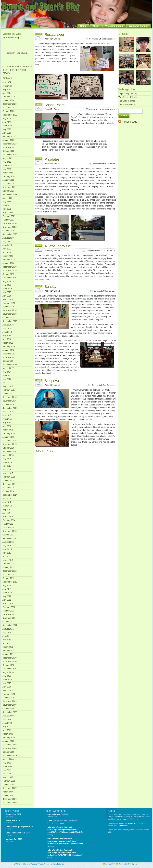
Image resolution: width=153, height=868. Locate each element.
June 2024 (7, 86)
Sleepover (52, 381)
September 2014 (10, 495)
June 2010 (7, 680)
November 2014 (9, 488)
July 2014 (7, 502)
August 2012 (8, 585)
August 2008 (8, 759)
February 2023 (9, 137)
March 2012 (8, 604)
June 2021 (7, 205)
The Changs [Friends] (128, 97)
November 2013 (9, 531)
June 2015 (7, 462)
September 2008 (10, 756)
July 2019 (7, 285)
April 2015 (7, 470)
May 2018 (7, 336)
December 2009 (9, 701)
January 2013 (8, 567)
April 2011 (7, 643)
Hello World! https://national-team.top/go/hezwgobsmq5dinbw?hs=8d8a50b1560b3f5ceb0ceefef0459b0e (65, 841)
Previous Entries (45, 451)
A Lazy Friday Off (57, 246)
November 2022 (9, 147)
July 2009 (7, 719)
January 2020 (8, 263)
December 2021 (9, 184)
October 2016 (8, 404)
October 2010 (8, 665)
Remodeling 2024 (13, 814)
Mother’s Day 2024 (14, 839)
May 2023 (7, 129)
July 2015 (7, 459)
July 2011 (7, 633)
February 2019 (9, 303)
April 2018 (7, 339)
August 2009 (8, 716)
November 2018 (9, 314)
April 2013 (7, 557)
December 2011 (9, 614)
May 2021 (7, 209)
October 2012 (8, 578)
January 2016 (8, 437)
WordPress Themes (136, 823)
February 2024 (9, 97)
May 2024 (7, 90)
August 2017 (8, 368)
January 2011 (8, 654)
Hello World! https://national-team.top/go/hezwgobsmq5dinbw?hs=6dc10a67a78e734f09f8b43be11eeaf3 (65, 853)
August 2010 (8, 672)
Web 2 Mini (129, 819)
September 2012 (10, 582)
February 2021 (9, 216)
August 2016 (8, 412)
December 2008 (9, 745)
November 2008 (9, 748)
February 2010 (9, 694)
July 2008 (7, 763)
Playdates (52, 159)
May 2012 (7, 596)
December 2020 (9, 223)
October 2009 (8, 709)
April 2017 (7, 383)
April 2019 (7, 296)
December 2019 (9, 267)
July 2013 (7, 546)
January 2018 (8, 350)
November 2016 (9, 401)
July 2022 (7, 162)
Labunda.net (123, 826)
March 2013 (8, 560)
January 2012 (8, 611)
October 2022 (8, 151)
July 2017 (7, 372)
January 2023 (8, 140)
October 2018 (8, 318)
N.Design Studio (138, 817)
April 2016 (7, 426)
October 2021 (8, 191)
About (96, 26)
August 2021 (8, 198)
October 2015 (8, 448)
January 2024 (8, 100)
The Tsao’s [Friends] (127, 104)
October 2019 (8, 274)
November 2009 (9, 705)
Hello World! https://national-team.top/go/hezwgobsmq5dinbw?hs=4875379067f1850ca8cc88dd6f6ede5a (65, 830)
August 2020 (8, 238)
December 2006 (9, 799)
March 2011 (8, 647)
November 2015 (9, 444)
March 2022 (8, 173)
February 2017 (9, 390)
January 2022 (8, 180)
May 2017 (7, 379)
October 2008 (8, 752)
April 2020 (7, 252)
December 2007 (9, 788)
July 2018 (7, 328)
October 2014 (8, 491)
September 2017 (10, 365)
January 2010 (8, 698)
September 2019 (10, 278)
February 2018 (9, 347)
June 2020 (7, 245)
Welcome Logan (114, 26)
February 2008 (9, 781)
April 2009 (7, 730)
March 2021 (8, 213)
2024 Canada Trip (13, 820)
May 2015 (7, 466)
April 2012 (7, 600)
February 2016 (9, 433)
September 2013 (10, 538)
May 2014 (7, 509)
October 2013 (8, 535)
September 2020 (10, 234)
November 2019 (9, 271)
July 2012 (7, 589)
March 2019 (8, 299)
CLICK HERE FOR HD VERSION (17, 66)
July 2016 (7, 415)
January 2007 (8, 795)
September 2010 (10, 669)
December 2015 (9, 441)
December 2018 (9, 310)
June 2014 (7, 506)
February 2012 (9, 607)
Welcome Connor (138, 26)
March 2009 (8, 734)
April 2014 (7, 513)
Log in (137, 864)
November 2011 (9, 618)
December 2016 (9, 397)
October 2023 (8, 111)
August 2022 (8, 158)
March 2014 (8, 517)
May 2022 (7, 169)
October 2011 (8, 622)
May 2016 (7, 423)
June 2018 (7, 332)
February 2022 (9, 176)
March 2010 (8, 690)
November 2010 (9, 661)
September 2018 (10, 321)
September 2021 (10, 194)
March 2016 (8, 430)
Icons (26, 864)
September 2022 (10, 155)
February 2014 (9, 520)
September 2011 (10, 625)
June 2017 (7, 376)
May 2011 (7, 640)
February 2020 (9, 260)
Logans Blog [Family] (128, 94)
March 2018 (8, 343)
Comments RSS (124, 864)
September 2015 (10, 452)
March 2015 (8, 473)
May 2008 (7, 770)
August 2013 (8, 542)
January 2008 (8, 785)
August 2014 (8, 499)
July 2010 (7, 676)
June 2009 (7, 723)
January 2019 (8, 307)
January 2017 (8, 394)
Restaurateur (54, 34)
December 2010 (9, 658)
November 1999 (9, 803)
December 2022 (9, 144)
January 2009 (8, 741)
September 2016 (10, 408)
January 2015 (8, 480)
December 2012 (9, 571)
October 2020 (8, 231)
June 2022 (7, 166)
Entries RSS (110, 864)
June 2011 (7, 636)
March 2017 (8, 386)
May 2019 (7, 292)
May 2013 (7, 553)
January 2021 (8, 220)
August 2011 (8, 629)
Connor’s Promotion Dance (18, 833)
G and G (51, 821)
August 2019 (8, 281)
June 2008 (7, 766)
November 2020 (9, 227)
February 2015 (9, 477)
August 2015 (8, 455)
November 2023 (9, 108)
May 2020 (7, 249)
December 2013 (9, 528)
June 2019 (7, 289)
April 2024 (7, 93)
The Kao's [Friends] (127, 101)
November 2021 (9, 187)
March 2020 (8, 256)
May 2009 (7, 727)
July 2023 (7, 122)
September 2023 (10, 115)
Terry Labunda (114, 817)
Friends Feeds (129, 122)
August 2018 (8, 325)
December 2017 (9, 354)
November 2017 (9, 357)
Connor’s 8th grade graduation (19, 827)
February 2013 (9, 564)
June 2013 (7, 549)
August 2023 (8, 118)
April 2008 (7, 774)
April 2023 (7, 133)
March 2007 (8, 792)
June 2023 (7, 126)
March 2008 (8, 777)
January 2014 (8, 524)
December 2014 (9, 484)
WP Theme (18, 864)
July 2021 (7, 202)
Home (83, 26)
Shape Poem (54, 105)
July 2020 (7, 242)
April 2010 (7, 687)
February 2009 (9, 738)
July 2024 (7, 82)
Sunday (50, 286)
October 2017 (8, 361)
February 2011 (9, 651)
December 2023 (9, 104)
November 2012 (9, 575)
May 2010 (7, 683)
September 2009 (10, 712)
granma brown (53, 814)
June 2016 (7, 419)
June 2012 (7, 593)
